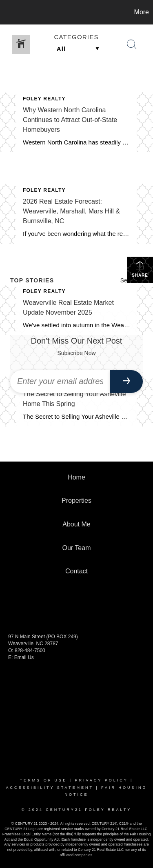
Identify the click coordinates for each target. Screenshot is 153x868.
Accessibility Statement (49, 788)
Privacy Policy (101, 780)
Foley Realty (44, 99)
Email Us (24, 657)
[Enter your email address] (60, 382)
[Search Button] (132, 44)
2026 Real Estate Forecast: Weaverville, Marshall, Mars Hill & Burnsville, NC (71, 211)
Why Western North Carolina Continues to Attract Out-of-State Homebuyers (70, 120)
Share (140, 269)
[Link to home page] (7, 12)
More (142, 12)
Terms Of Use (44, 780)
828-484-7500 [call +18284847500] (30, 650)
